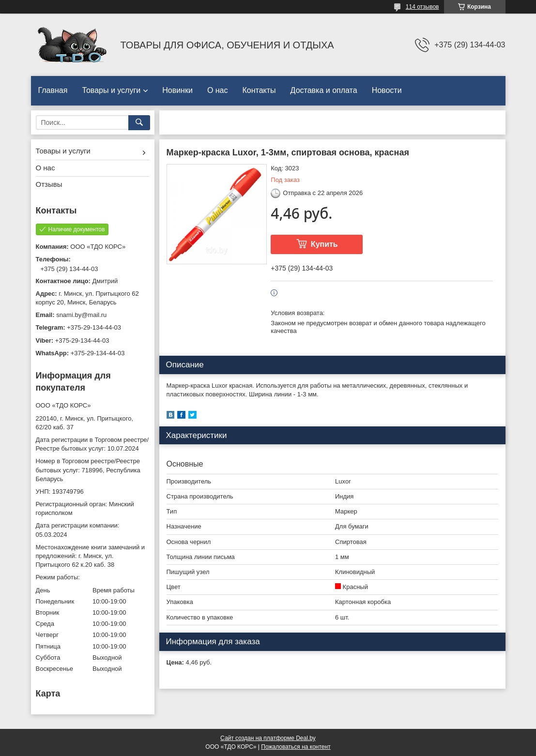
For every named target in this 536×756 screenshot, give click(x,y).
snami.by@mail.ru (81, 315)
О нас (218, 90)
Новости (387, 90)
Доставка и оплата (324, 90)
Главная (53, 90)
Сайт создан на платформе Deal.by (268, 738)
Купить (324, 244)
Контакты (259, 90)
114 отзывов (422, 7)
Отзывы (49, 184)
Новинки (177, 90)
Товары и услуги (111, 90)
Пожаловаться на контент (296, 747)
